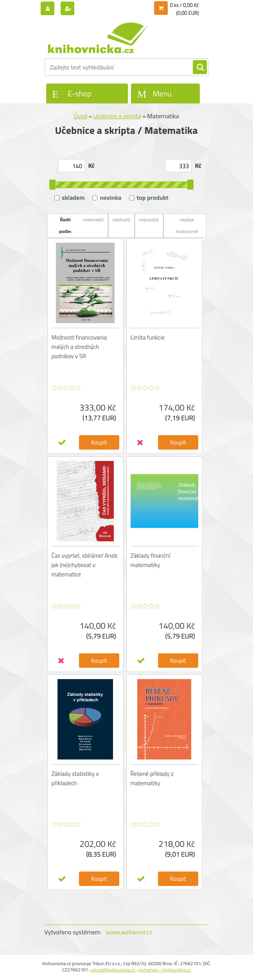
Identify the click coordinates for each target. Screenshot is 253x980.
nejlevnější (93, 220)
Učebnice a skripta (117, 116)
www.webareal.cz (129, 932)
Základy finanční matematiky (151, 560)
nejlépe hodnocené (187, 225)
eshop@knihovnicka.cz (113, 970)
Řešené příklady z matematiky (152, 778)
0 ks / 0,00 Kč (185, 5)
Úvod (80, 116)
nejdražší (121, 220)
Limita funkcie (148, 337)
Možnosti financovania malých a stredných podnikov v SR (79, 347)
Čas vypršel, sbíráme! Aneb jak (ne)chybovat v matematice (85, 565)
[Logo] (98, 38)
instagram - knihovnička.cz (165, 970)
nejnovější (149, 220)
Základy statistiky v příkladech (75, 778)
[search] (200, 68)
